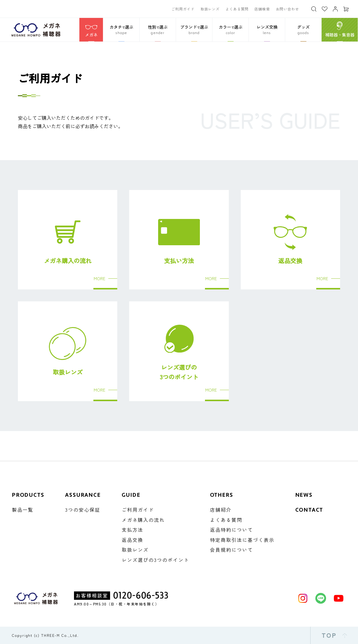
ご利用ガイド (183, 9)
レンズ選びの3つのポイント (155, 560)
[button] (121, 30)
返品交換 (132, 540)
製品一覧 (23, 510)
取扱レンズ (210, 9)
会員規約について (232, 550)
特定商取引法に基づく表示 (242, 540)
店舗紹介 (221, 510)
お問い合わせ (287, 9)
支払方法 (132, 530)
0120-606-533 (141, 596)
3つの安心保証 (83, 510)
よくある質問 (237, 9)
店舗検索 (262, 9)
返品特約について (232, 530)
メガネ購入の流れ (143, 520)
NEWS (304, 495)
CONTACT (309, 510)
